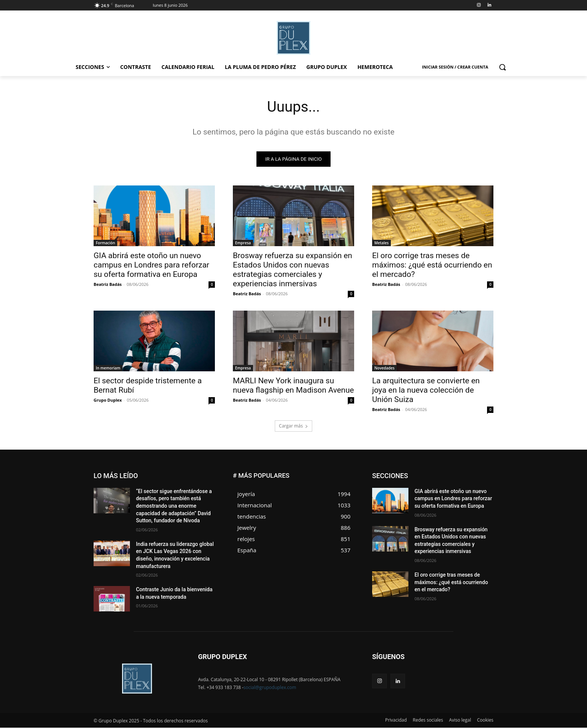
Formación (105, 243)
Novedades (384, 368)
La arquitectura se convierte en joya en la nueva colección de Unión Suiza (426, 390)
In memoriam (108, 368)
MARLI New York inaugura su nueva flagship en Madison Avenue (293, 386)
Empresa (243, 243)
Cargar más (293, 426)
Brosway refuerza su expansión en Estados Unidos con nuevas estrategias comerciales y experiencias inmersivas (293, 270)
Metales (381, 243)
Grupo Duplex (108, 400)
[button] (502, 67)
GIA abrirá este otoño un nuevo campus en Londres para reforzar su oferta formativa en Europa (151, 265)
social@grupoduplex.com (270, 688)
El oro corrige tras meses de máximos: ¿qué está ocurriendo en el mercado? (432, 265)
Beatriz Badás (108, 285)
